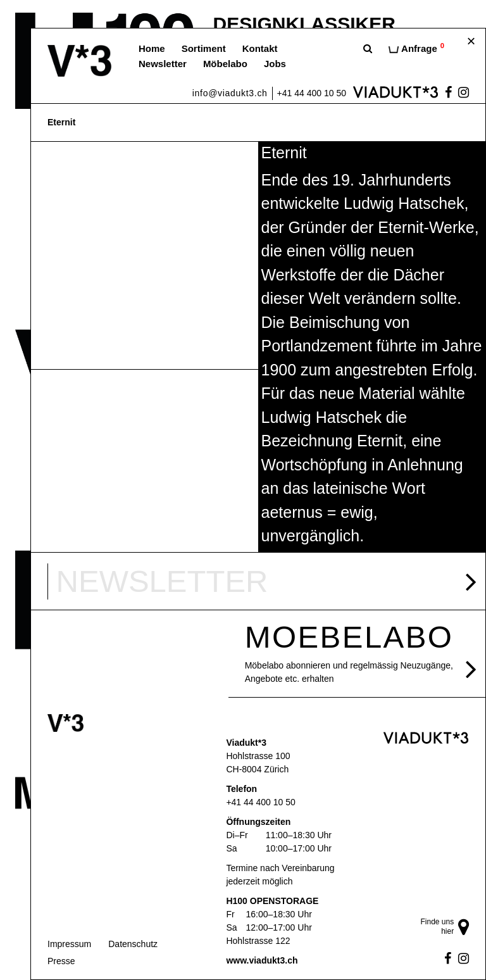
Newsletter (163, 64)
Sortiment (204, 48)
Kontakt (260, 48)
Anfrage (416, 48)
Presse (61, 961)
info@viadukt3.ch (230, 93)
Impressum (69, 944)
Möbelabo (225, 64)
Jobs (275, 64)
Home (152, 48)
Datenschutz (133, 944)
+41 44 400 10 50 (312, 93)
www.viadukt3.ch (262, 960)
